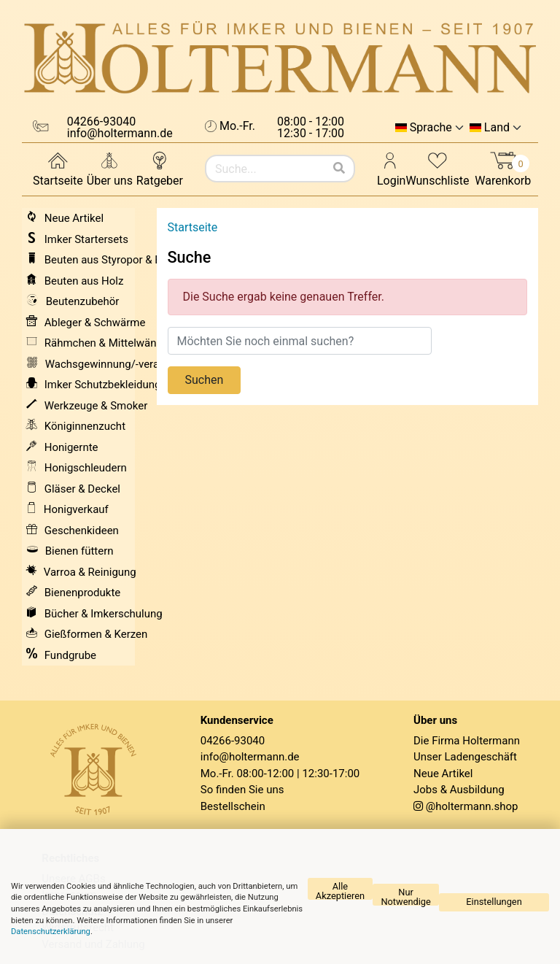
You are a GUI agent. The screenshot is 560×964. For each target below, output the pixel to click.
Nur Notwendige (405, 896)
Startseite (58, 168)
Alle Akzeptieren (340, 890)
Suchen (205, 380)
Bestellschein (233, 806)
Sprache (431, 128)
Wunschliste (437, 168)
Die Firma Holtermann (467, 741)
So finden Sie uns (242, 790)
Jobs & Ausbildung (459, 790)
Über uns (110, 168)
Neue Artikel (443, 774)
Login (391, 168)
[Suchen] (339, 169)
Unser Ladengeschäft (465, 757)
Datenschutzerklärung (51, 932)
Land (497, 128)
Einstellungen (494, 902)
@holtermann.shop (472, 806)
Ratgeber (160, 168)
